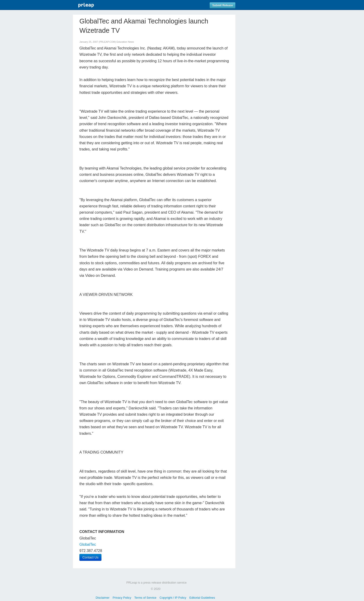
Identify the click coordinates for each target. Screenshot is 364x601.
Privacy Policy (122, 598)
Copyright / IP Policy (173, 598)
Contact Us (90, 557)
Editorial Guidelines (202, 598)
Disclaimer (103, 598)
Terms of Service (145, 598)
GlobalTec (88, 544)
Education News (125, 42)
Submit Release (223, 5)
